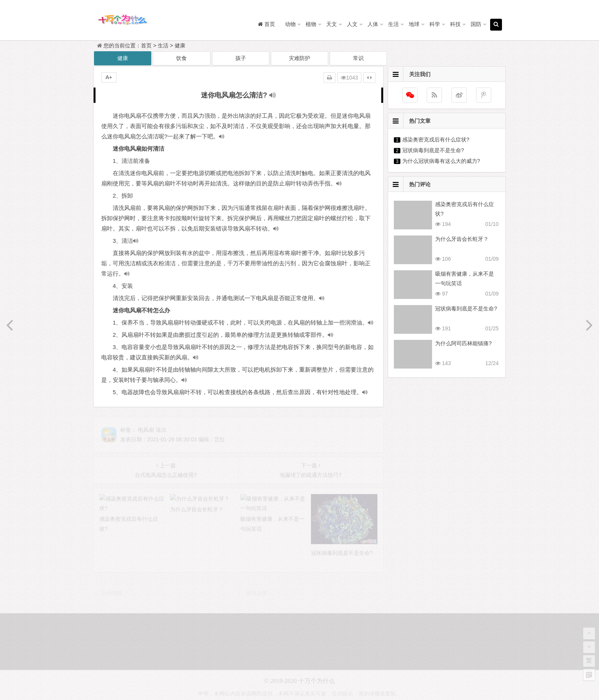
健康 (180, 45)
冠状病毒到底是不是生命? (433, 150)
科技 (455, 24)
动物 (290, 24)
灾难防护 (299, 58)
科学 (435, 24)
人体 (373, 24)
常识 (358, 58)
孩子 (241, 58)
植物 (311, 24)
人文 (352, 24)
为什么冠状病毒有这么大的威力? (441, 161)
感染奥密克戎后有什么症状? (436, 140)
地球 (414, 24)
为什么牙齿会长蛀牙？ (462, 239)
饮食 (181, 58)
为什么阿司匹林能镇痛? (463, 343)
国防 (476, 24)
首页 (146, 45)
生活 (393, 24)
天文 (332, 24)
